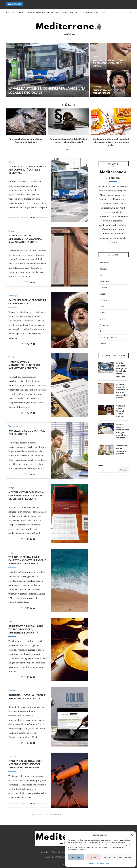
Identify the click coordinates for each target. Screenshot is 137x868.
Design (31, 13)
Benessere (10, 13)
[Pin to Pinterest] (31, 218)
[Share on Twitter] (28, 218)
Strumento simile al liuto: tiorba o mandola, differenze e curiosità (26, 629)
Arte (102, 275)
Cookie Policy (94, 863)
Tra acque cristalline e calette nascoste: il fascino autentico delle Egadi (27, 560)
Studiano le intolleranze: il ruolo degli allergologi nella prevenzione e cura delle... (111, 142)
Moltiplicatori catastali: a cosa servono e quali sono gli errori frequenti (26, 496)
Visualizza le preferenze (118, 857)
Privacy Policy (105, 863)
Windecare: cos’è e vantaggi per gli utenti (122, 450)
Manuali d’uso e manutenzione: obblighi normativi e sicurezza (24, 365)
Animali (103, 269)
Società (73, 13)
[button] (132, 835)
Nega (93, 857)
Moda (57, 13)
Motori (65, 13)
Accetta (76, 857)
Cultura (21, 13)
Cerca (100, 465)
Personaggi (105, 325)
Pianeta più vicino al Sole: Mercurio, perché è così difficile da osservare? (25, 764)
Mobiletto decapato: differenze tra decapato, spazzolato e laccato (109, 63)
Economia (41, 13)
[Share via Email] (34, 218)
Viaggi (103, 13)
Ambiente (104, 263)
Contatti (44, 852)
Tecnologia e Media (89, 13)
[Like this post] (22, 218)
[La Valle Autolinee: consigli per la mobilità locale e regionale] (47, 70)
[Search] (130, 13)
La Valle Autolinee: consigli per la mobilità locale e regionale (27, 170)
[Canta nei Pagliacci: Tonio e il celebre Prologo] (111, 84)
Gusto (50, 13)
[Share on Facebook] (25, 218)
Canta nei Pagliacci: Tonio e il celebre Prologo (121, 411)
